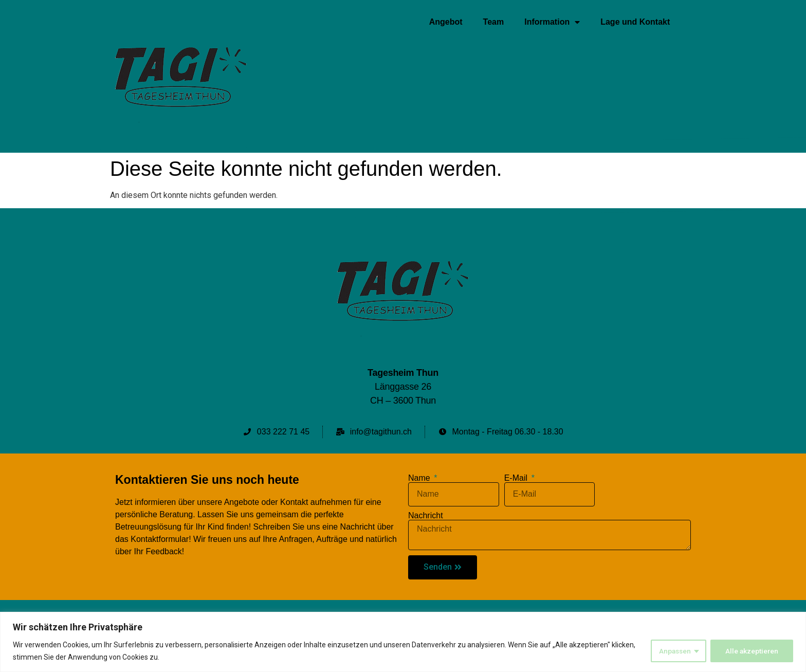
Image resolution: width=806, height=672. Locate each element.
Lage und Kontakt (635, 22)
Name (420, 478)
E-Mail (517, 478)
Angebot (446, 22)
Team (494, 22)
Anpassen (673, 651)
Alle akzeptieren (751, 651)
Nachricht (426, 516)
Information (552, 22)
